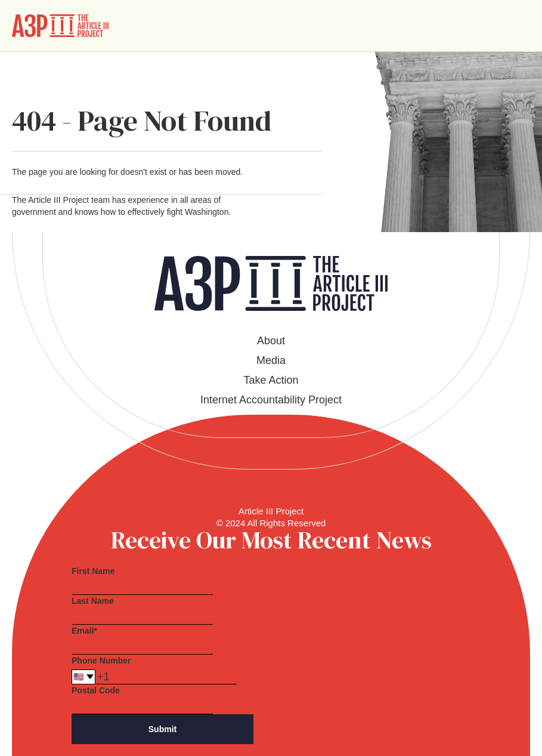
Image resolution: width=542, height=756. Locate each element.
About (271, 341)
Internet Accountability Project (271, 400)
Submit (162, 729)
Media (271, 360)
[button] (521, 26)
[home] (60, 26)
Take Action (271, 380)
